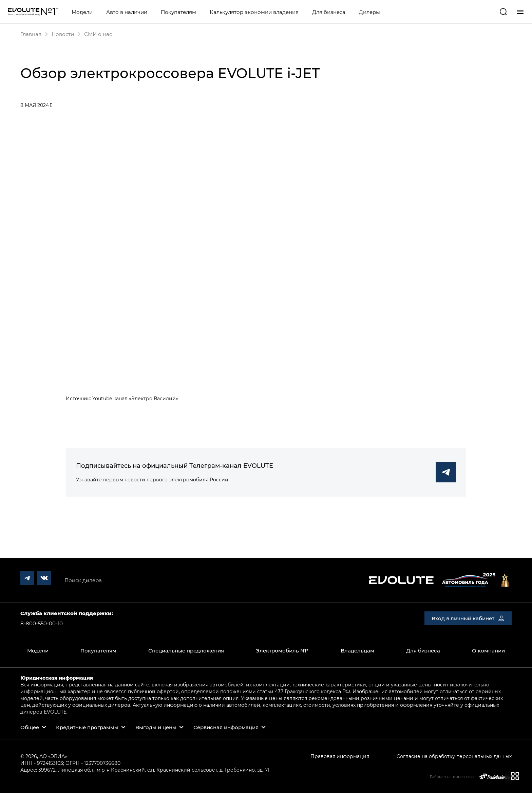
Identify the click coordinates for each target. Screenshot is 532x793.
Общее (30, 727)
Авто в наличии (127, 12)
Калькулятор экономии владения (254, 12)
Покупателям (178, 12)
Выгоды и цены (156, 727)
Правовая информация (340, 756)
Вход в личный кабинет (468, 618)
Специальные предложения (186, 650)
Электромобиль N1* (282, 650)
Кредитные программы (87, 727)
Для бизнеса (329, 12)
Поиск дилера (83, 580)
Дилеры (369, 12)
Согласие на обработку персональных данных (454, 756)
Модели (82, 12)
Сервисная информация (226, 727)
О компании (488, 650)
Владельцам (357, 650)
